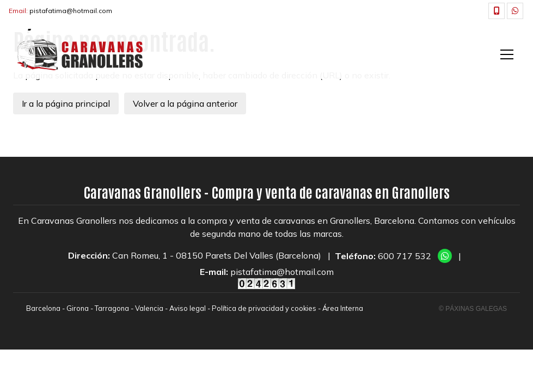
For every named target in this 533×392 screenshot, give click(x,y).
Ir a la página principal (66, 103)
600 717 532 (405, 256)
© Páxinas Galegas (473, 309)
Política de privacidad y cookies (264, 308)
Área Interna (343, 308)
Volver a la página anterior (185, 103)
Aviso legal (188, 308)
